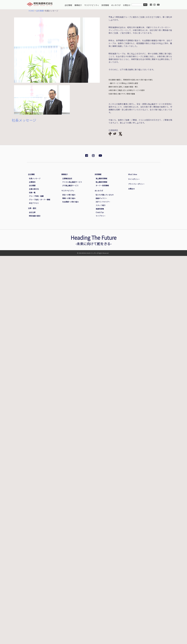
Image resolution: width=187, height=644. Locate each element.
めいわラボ (116, 5)
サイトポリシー (134, 179)
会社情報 (68, 5)
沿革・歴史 (32, 208)
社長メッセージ (35, 178)
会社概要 (32, 185)
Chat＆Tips (100, 212)
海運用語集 (100, 209)
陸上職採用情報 (101, 182)
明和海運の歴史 (35, 216)
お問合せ (127, 5)
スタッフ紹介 (101, 205)
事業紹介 (78, 5)
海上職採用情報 (101, 178)
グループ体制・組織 (36, 196)
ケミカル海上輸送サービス (72, 182)
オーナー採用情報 (102, 185)
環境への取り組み (69, 198)
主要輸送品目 (67, 178)
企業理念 (32, 182)
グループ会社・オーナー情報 (40, 200)
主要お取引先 (34, 189)
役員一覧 (32, 193)
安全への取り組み (69, 195)
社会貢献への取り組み (70, 202)
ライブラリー (101, 216)
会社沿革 (32, 212)
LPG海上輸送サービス (70, 185)
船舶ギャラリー (101, 198)
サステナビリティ (92, 5)
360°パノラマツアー (103, 202)
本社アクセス (34, 203)
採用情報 (105, 5)
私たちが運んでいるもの (105, 195)
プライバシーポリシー (136, 184)
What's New (133, 174)
